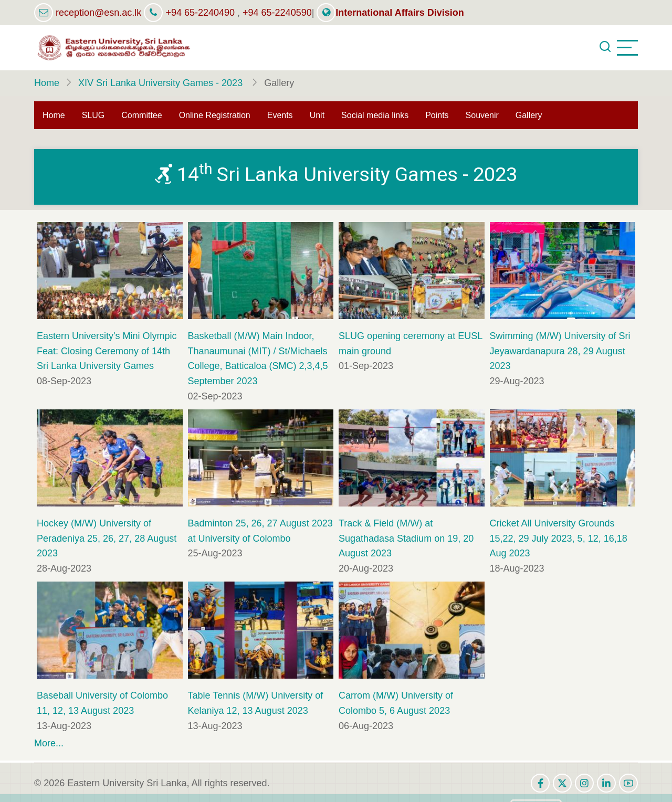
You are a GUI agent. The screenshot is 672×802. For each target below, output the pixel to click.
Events (280, 115)
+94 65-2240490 (200, 13)
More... (49, 743)
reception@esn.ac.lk (98, 13)
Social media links (375, 115)
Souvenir (482, 115)
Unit (317, 115)
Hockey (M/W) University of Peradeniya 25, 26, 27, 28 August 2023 (107, 539)
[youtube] (628, 783)
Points (437, 115)
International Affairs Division (390, 13)
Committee (141, 115)
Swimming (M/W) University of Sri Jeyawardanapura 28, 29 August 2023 (560, 351)
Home (47, 83)
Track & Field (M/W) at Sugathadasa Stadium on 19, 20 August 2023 (406, 539)
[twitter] (562, 783)
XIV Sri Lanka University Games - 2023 (162, 83)
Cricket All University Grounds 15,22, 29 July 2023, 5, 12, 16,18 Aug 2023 (559, 539)
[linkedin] (606, 783)
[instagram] (584, 783)
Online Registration (215, 115)
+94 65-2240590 (277, 13)
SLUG (93, 115)
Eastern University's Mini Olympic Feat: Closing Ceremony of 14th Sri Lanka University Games (107, 351)
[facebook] (540, 783)
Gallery (529, 115)
